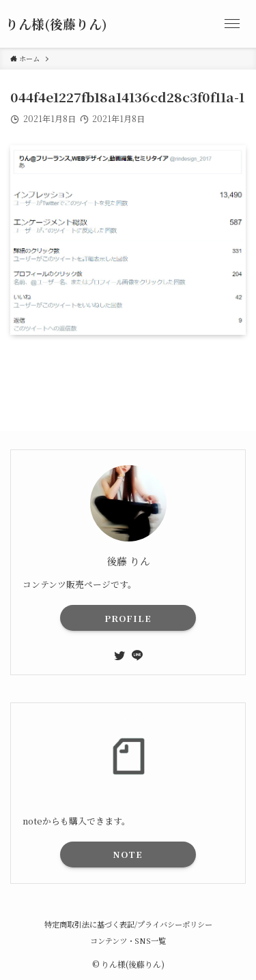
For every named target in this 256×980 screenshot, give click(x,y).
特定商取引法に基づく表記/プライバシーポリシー (128, 924)
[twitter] (119, 655)
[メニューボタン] (232, 24)
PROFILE (128, 618)
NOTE (128, 854)
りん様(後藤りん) (56, 24)
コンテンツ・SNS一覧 (128, 940)
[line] (137, 655)
